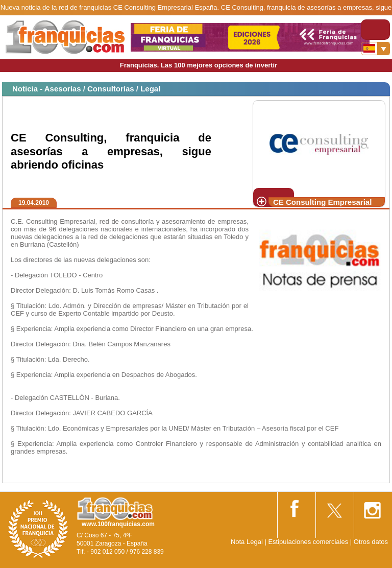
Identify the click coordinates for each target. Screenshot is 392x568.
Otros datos (371, 542)
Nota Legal (247, 542)
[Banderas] (375, 49)
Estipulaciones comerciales (309, 542)
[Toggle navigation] (375, 30)
